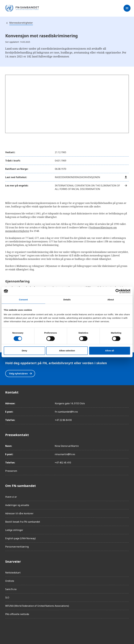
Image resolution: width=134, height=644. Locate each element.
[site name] (22, 8)
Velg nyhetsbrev (21, 374)
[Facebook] (8, 629)
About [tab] (111, 300)
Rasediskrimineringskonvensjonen (91, 177)
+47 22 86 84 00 (63, 420)
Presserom (11, 471)
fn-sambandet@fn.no (66, 412)
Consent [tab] (23, 300)
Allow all (110, 351)
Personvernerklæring (17, 547)
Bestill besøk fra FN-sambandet (23, 522)
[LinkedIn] (24, 629)
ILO (7, 598)
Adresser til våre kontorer (19, 513)
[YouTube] (40, 629)
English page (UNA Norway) (20, 538)
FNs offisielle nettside (17, 614)
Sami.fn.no (11, 589)
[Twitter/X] (32, 629)
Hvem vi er (11, 497)
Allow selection (67, 351)
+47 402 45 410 (63, 463)
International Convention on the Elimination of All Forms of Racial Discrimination (91, 187)
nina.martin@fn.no (65, 454)
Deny (25, 351)
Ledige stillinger (14, 530)
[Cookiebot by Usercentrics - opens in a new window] (118, 291)
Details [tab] (67, 300)
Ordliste (10, 581)
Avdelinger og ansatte (17, 505)
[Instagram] (16, 629)
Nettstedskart (13, 573)
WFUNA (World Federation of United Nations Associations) (37, 606)
